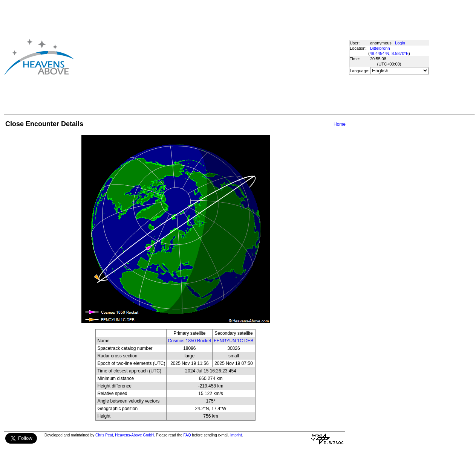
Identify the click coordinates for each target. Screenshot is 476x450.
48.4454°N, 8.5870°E (389, 53)
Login (400, 43)
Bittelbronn (380, 48)
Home (340, 124)
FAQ (187, 435)
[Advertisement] (211, 57)
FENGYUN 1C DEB (233, 341)
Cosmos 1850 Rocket (189, 341)
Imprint (236, 435)
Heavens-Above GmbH (134, 435)
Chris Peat (104, 435)
